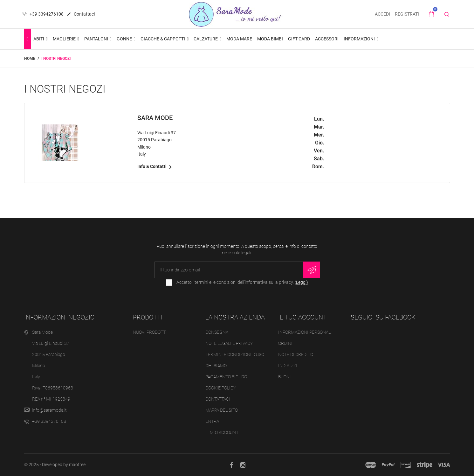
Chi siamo (216, 366)
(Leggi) (301, 282)
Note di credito (296, 354)
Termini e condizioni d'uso (235, 354)
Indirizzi (288, 366)
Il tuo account (302, 317)
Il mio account (222, 432)
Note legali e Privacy (229, 343)
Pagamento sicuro (226, 377)
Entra (212, 421)
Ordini (285, 343)
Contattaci (81, 14)
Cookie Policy (221, 388)
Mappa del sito (222, 410)
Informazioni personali (305, 332)
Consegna (217, 332)
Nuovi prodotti (150, 332)
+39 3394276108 (43, 14)
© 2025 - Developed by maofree (55, 465)
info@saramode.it (49, 410)
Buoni (285, 377)
